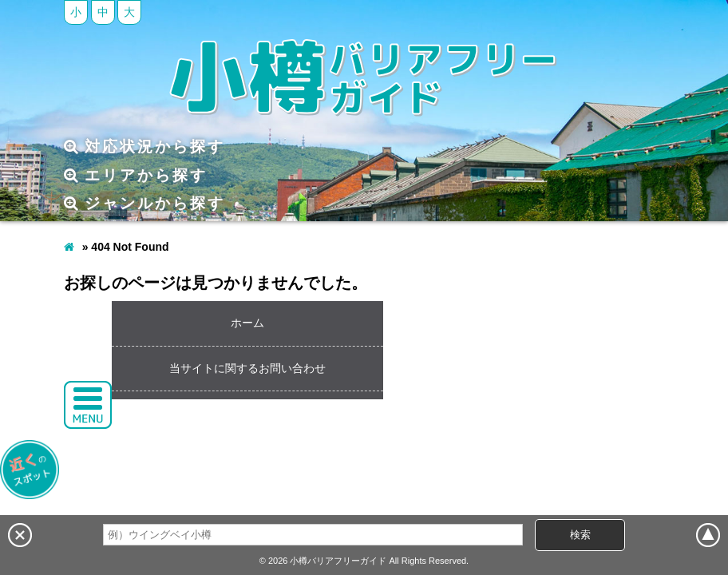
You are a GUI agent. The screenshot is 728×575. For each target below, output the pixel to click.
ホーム (247, 323)
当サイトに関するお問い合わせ (247, 368)
